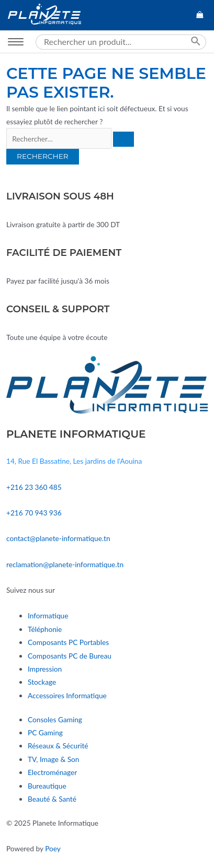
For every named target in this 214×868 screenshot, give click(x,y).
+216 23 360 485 (34, 487)
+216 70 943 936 (34, 513)
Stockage (42, 682)
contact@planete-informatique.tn (58, 538)
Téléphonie (45, 629)
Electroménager (52, 772)
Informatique (48, 615)
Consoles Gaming (55, 719)
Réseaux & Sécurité (58, 746)
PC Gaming (45, 732)
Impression (45, 669)
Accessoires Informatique (67, 695)
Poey (53, 848)
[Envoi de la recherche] (123, 139)
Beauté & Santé (52, 799)
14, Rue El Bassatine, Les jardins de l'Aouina (74, 461)
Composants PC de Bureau (70, 656)
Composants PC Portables (68, 642)
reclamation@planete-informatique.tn (65, 564)
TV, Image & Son (53, 759)
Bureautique (47, 786)
